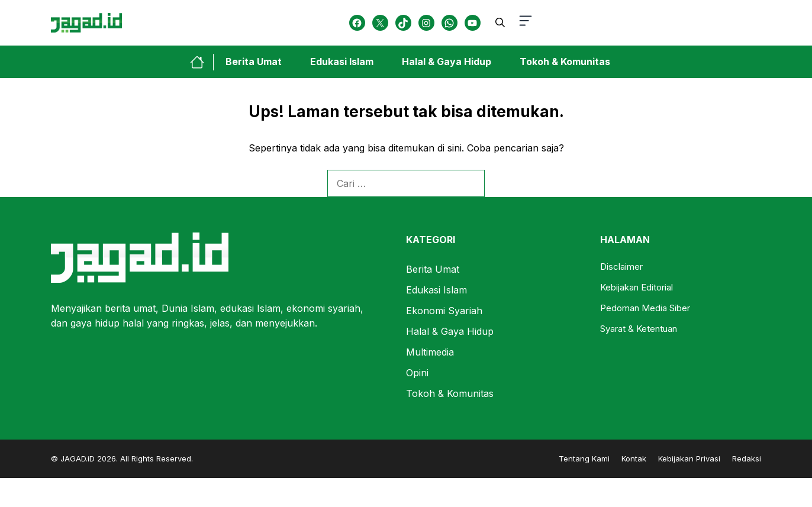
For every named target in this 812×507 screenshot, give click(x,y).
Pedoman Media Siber (645, 308)
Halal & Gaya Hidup (447, 62)
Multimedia (430, 352)
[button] (500, 22)
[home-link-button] (202, 62)
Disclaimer (621, 267)
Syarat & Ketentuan (639, 329)
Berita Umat (254, 62)
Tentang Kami (584, 458)
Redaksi (747, 458)
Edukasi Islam (342, 62)
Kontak (634, 458)
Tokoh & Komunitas (565, 62)
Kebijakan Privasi (689, 458)
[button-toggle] (526, 23)
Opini (417, 373)
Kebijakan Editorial (637, 287)
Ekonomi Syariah (444, 311)
